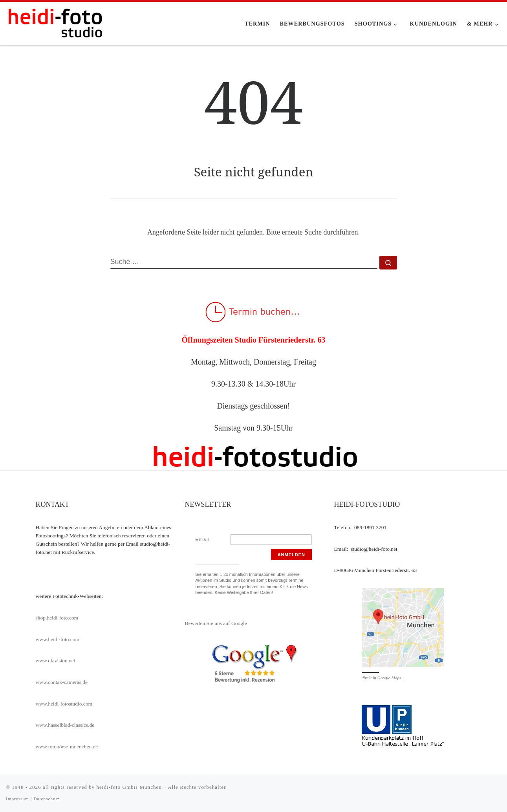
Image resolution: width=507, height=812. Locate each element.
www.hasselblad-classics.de (65, 725)
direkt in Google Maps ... (384, 678)
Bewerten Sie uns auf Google (216, 623)
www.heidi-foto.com (58, 639)
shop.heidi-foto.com (57, 618)
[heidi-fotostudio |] (55, 22)
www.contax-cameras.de (62, 682)
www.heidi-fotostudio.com (64, 704)
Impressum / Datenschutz (33, 799)
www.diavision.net (56, 661)
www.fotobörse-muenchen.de (67, 747)
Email (203, 539)
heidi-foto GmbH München (130, 787)
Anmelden (291, 555)
